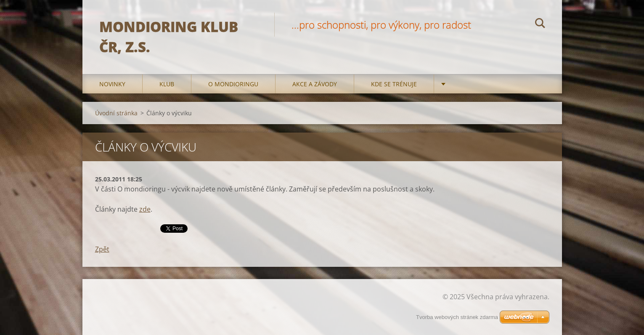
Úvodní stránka (116, 113)
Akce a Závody (315, 84)
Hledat (540, 24)
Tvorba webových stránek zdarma (457, 317)
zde (145, 209)
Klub (167, 84)
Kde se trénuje (394, 84)
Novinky (112, 84)
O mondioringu (233, 84)
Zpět (102, 249)
